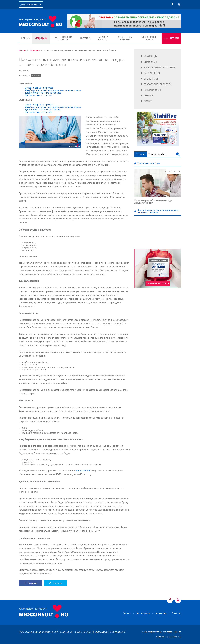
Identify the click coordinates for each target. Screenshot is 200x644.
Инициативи (171, 38)
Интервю (85, 38)
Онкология (150, 62)
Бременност (151, 79)
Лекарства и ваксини (125, 38)
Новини (26, 38)
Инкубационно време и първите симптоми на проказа (53, 90)
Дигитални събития (31, 5)
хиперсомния (83, 471)
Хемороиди (151, 56)
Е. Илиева (36, 76)
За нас (127, 613)
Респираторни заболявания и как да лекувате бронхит (153, 202)
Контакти (161, 613)
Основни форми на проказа (39, 88)
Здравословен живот (150, 38)
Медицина (41, 38)
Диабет (148, 101)
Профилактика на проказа (39, 95)
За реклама (143, 613)
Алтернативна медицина (64, 38)
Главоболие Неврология (158, 84)
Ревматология (152, 90)
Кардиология (152, 73)
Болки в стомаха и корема (160, 68)
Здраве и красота (103, 38)
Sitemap (177, 613)
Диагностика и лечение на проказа (43, 93)
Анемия (148, 96)
